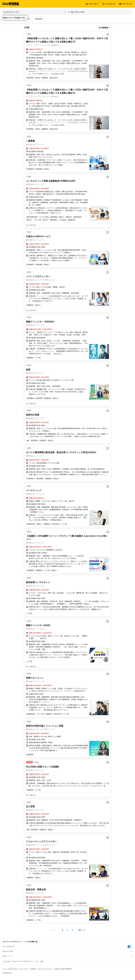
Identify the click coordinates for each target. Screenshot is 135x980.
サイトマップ (24, 969)
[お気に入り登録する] (108, 34)
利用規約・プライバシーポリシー (41, 969)
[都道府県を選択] (34, 12)
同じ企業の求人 (31, 225)
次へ (81, 930)
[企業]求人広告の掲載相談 (63, 969)
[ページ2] (67, 930)
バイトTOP (6, 961)
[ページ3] (72, 930)
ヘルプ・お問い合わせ (10, 969)
